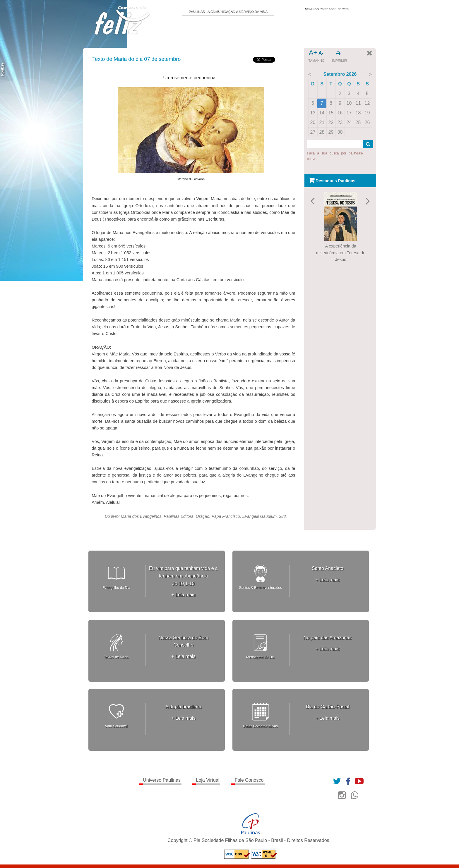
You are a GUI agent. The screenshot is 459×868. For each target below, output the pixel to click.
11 (358, 103)
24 (349, 122)
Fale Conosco (249, 780)
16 (340, 113)
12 (367, 103)
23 (340, 122)
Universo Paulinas (162, 780)
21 (322, 122)
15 (331, 113)
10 (349, 103)
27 (313, 132)
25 (358, 122)
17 (349, 113)
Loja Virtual (208, 780)
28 (322, 132)
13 (313, 113)
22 (331, 122)
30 (340, 132)
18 (358, 113)
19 (367, 113)
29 (331, 132)
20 (313, 122)
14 (322, 113)
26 (367, 122)
